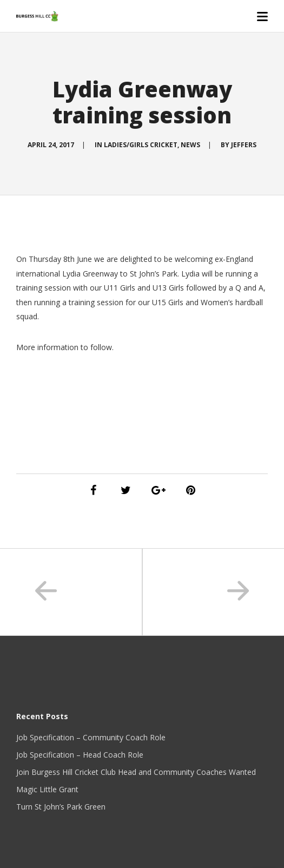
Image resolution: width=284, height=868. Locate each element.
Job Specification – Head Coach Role (80, 755)
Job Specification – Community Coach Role (91, 737)
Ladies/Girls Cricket (141, 145)
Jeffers (244, 145)
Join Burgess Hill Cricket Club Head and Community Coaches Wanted (136, 772)
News (190, 145)
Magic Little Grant (47, 789)
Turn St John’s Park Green (61, 807)
